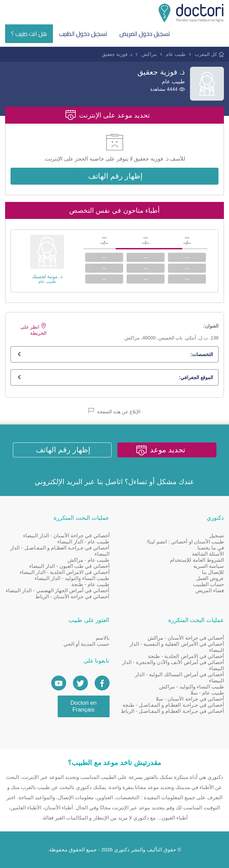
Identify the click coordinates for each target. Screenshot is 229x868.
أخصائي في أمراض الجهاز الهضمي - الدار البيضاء (58, 590)
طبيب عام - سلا (207, 693)
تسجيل (217, 535)
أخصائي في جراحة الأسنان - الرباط (72, 596)
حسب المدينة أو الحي (87, 644)
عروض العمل (210, 578)
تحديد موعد (168, 450)
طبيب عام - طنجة (90, 584)
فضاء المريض (210, 590)
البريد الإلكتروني (59, 482)
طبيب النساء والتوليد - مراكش (192, 687)
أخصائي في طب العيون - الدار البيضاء (69, 566)
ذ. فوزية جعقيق (117, 54)
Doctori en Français (83, 706)
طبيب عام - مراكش (89, 560)
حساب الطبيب (208, 584)
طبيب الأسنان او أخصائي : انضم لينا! (185, 542)
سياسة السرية (209, 566)
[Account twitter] (80, 683)
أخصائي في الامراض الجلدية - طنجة (186, 656)
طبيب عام (176, 54)
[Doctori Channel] (59, 683)
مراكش (149, 54)
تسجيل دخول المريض (145, 34)
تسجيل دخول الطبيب (83, 34)
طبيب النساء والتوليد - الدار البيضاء (72, 578)
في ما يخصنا (211, 548)
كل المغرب (206, 54)
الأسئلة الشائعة (208, 554)
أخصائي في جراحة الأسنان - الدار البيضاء (66, 535)
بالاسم (103, 638)
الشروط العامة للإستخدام (197, 560)
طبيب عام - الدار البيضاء (83, 542)
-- (187, 257)
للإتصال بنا (213, 572)
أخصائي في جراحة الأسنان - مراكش (186, 638)
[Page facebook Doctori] (102, 683)
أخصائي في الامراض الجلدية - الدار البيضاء (65, 572)
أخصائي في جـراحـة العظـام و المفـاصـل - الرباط (172, 711)
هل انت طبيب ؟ (29, 34)
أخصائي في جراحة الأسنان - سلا (190, 699)
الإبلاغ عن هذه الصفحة (114, 411)
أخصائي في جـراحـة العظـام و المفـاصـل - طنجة (173, 705)
